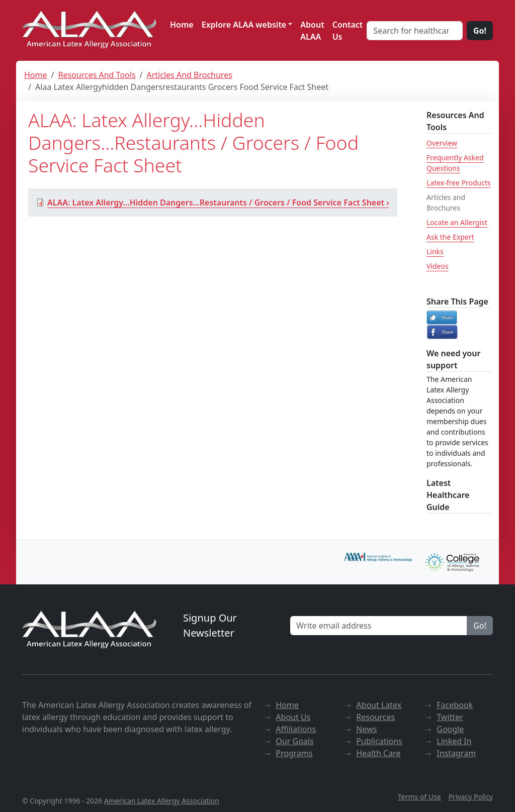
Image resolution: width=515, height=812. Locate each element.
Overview (442, 143)
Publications (379, 741)
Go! (480, 31)
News (366, 729)
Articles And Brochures (190, 75)
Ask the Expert (450, 237)
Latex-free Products (459, 183)
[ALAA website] (90, 30)
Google (450, 729)
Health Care (378, 753)
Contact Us (348, 31)
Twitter (450, 717)
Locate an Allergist (457, 222)
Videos (438, 266)
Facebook (455, 705)
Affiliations (296, 729)
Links (435, 251)
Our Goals (294, 741)
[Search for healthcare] (415, 31)
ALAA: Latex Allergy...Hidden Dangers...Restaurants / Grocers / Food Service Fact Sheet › (213, 202)
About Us (293, 717)
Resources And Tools (97, 75)
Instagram (456, 753)
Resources (375, 717)
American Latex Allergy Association (162, 801)
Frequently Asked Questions (455, 163)
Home (182, 25)
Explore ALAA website (244, 25)
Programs (294, 753)
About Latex (379, 705)
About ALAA (312, 31)
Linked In (454, 741)
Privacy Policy (471, 797)
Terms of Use (419, 797)
